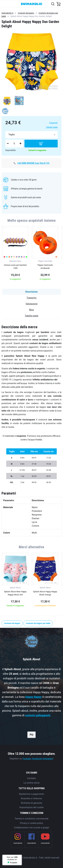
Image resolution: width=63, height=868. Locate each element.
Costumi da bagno (26, 13)
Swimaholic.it (7, 13)
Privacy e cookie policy (32, 823)
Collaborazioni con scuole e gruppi (31, 828)
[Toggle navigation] (4, 4)
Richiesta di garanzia (31, 803)
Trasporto (53, 123)
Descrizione (31, 292)
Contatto (31, 778)
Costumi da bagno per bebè (38, 623)
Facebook (37, 759)
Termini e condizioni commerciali (31, 819)
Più (31, 735)
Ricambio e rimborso (31, 798)
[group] (15, 254)
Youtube (27, 759)
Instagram (48, 759)
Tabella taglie (52, 127)
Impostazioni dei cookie (31, 807)
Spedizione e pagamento (32, 794)
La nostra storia (31, 783)
